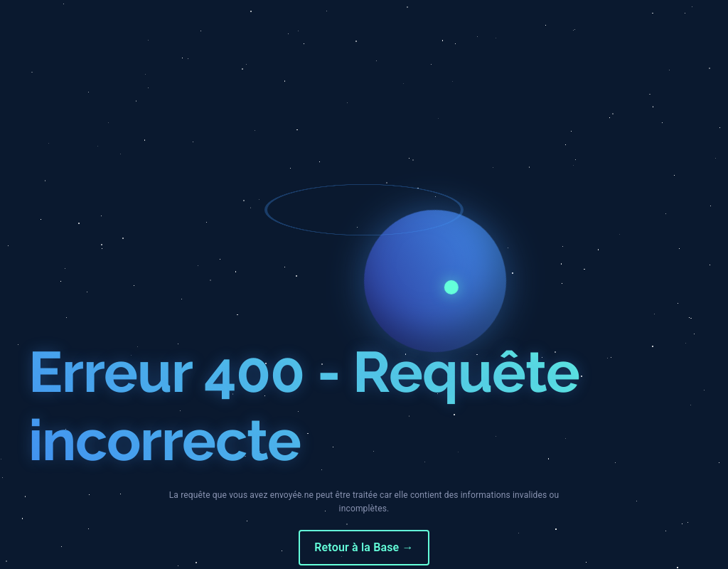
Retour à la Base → (364, 547)
